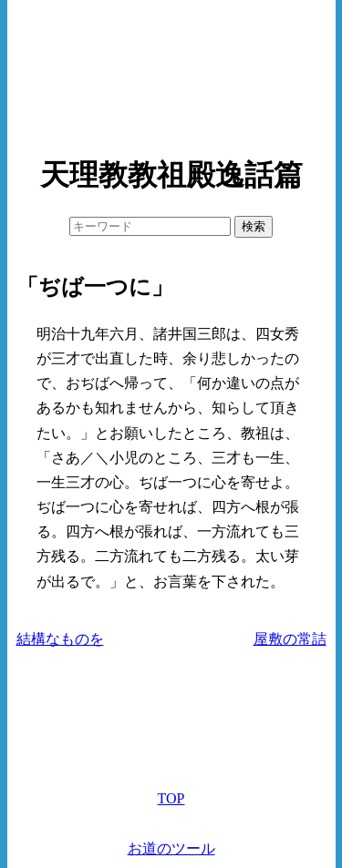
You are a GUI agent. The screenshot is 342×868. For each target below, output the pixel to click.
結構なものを (60, 639)
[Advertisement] (171, 73)
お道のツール (171, 848)
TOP (171, 798)
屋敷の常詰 (290, 639)
